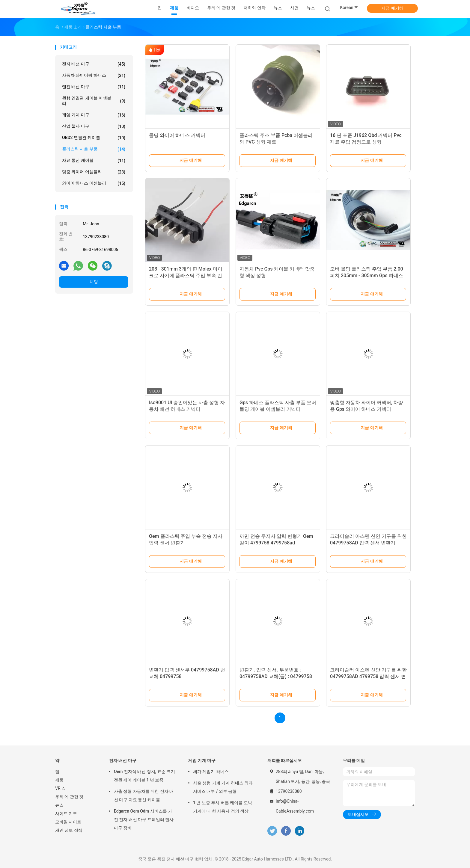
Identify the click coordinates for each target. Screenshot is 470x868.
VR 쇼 (60, 788)
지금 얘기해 (392, 8)
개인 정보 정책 (69, 830)
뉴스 (311, 8)
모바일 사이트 (68, 822)
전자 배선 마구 (94, 64)
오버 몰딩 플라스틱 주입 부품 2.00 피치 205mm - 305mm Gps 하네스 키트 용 (367, 276)
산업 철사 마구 (94, 126)
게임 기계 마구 (94, 115)
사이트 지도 (66, 813)
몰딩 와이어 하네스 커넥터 (177, 135)
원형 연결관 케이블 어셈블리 (94, 101)
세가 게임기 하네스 (211, 772)
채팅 (94, 282)
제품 (59, 780)
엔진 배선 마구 (94, 87)
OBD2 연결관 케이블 (94, 138)
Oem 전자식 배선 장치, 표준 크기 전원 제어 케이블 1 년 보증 (144, 776)
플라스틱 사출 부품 (94, 149)
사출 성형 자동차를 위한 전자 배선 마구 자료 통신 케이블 (144, 795)
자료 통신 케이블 (94, 161)
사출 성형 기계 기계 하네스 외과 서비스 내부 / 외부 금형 (223, 787)
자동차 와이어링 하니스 (94, 76)
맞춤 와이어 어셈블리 (94, 172)
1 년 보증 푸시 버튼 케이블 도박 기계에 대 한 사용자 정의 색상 (223, 807)
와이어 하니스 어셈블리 (94, 183)
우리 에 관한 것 (69, 797)
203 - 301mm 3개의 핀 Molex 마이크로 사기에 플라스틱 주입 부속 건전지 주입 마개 (186, 276)
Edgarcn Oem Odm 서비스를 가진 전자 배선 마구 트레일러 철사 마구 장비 (144, 819)
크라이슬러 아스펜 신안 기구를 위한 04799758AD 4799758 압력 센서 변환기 (368, 676)
